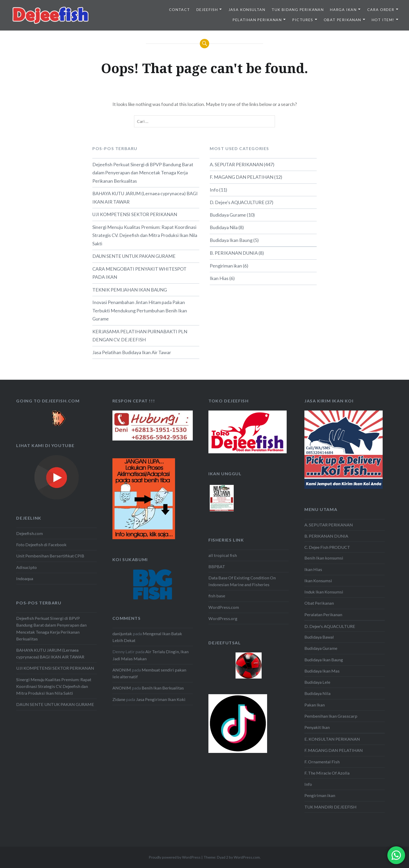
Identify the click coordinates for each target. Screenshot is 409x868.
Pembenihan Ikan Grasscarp (331, 716)
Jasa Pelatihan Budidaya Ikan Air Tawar (132, 352)
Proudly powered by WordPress (175, 857)
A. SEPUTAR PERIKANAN (236, 164)
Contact (180, 10)
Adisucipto (26, 567)
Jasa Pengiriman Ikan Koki (161, 699)
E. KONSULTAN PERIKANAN (332, 739)
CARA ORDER (381, 10)
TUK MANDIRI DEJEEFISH (330, 807)
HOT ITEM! (383, 20)
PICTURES (303, 20)
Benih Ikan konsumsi (324, 558)
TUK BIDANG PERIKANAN (298, 10)
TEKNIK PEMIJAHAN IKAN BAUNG (130, 290)
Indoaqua (25, 578)
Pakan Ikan (315, 705)
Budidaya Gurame (228, 215)
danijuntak (122, 634)
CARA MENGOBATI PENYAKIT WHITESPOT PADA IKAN (139, 273)
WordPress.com (224, 607)
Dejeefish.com (29, 533)
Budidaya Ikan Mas (322, 671)
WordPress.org (223, 618)
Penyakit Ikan (317, 727)
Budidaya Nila (224, 227)
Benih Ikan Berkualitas (163, 688)
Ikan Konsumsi (318, 581)
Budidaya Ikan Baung (231, 240)
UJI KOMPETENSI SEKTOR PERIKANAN (135, 214)
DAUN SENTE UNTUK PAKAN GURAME (134, 256)
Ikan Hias (219, 278)
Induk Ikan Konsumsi (324, 592)
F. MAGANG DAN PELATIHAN (242, 177)
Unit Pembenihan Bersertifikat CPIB (50, 556)
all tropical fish (223, 555)
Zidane (119, 699)
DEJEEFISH (207, 10)
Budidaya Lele (317, 682)
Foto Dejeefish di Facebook (41, 545)
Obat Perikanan (319, 603)
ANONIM (122, 670)
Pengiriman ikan (226, 266)
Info (214, 190)
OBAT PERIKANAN (342, 20)
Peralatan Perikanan (323, 614)
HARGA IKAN (343, 10)
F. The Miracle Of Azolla (327, 773)
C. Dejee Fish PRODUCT (327, 547)
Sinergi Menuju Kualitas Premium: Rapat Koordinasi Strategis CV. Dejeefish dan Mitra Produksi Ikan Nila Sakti (145, 235)
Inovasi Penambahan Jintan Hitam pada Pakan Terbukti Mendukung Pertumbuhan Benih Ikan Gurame (140, 310)
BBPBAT (217, 566)
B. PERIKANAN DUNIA (234, 253)
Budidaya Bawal (319, 637)
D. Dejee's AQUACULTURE (237, 202)
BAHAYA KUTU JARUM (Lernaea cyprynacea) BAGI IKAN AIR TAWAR (145, 198)
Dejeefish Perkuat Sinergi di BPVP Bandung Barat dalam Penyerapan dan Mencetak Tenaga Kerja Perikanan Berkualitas (143, 173)
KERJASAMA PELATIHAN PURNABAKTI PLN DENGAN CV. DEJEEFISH (140, 336)
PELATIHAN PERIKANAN (257, 20)
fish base (217, 596)
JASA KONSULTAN (247, 10)
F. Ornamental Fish (322, 762)
